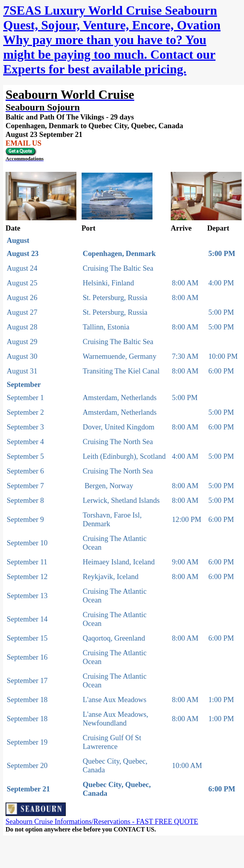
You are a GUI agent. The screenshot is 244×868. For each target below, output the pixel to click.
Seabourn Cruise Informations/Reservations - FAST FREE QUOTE (102, 822)
